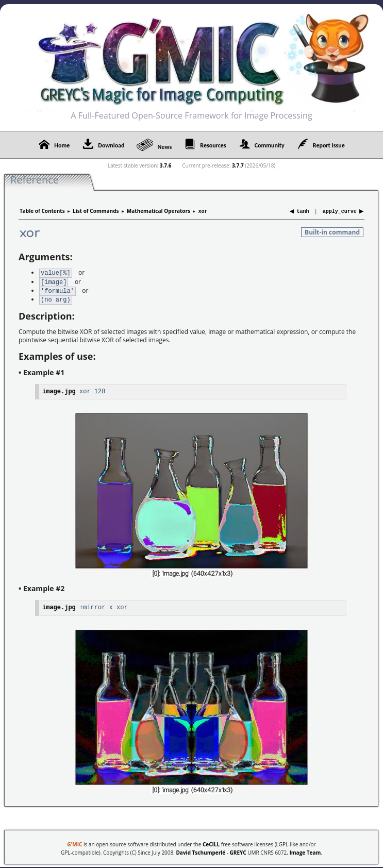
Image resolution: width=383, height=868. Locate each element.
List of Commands (96, 211)
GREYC (238, 849)
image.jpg (59, 388)
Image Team (305, 849)
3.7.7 (238, 165)
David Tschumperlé (201, 849)
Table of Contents (42, 211)
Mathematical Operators (159, 211)
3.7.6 (166, 165)
